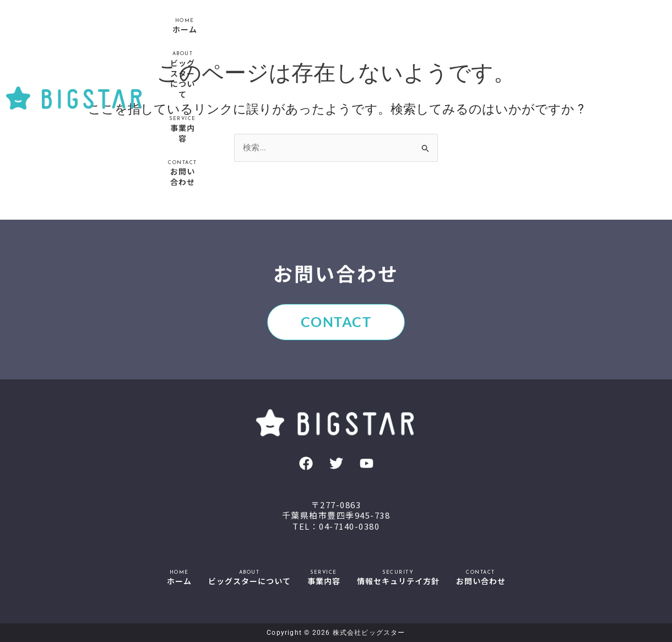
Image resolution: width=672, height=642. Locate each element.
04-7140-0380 (349, 526)
